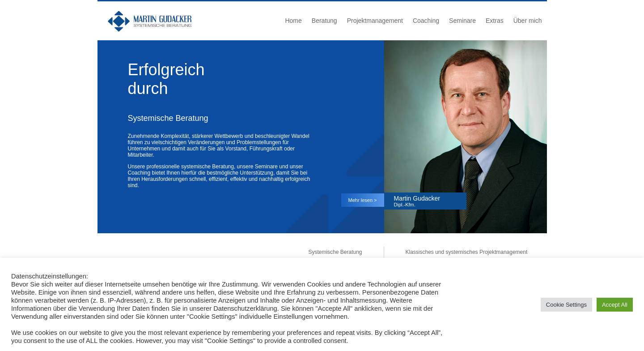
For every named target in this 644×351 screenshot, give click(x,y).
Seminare (462, 21)
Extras (495, 21)
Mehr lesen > (363, 200)
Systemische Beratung (335, 252)
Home (293, 21)
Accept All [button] (615, 305)
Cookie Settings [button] (566, 305)
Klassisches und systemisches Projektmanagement (467, 252)
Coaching (426, 21)
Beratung (324, 21)
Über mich (528, 21)
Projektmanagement (375, 21)
